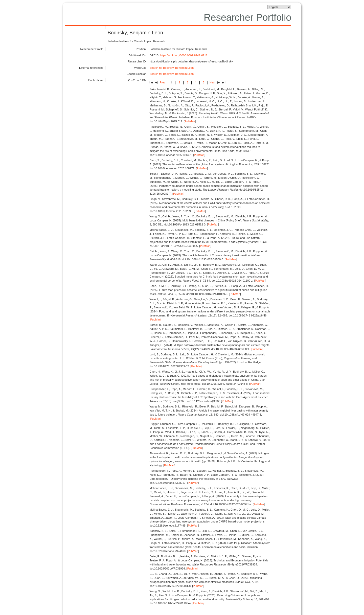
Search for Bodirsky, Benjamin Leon (172, 68)
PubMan (190, 121)
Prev (162, 82)
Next (212, 82)
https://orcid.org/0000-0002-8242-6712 (184, 55)
